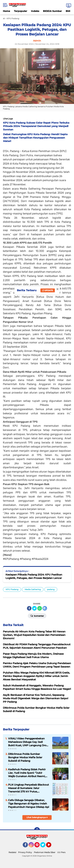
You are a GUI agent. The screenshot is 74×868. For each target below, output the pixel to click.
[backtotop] (37, 830)
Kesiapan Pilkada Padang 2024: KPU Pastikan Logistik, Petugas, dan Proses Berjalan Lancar (34, 576)
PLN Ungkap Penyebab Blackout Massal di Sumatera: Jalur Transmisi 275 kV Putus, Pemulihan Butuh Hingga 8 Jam (28, 788)
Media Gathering (33, 589)
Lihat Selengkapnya (37, 817)
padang (51, 589)
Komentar (37, 616)
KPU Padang (12, 589)
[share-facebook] (29, 608)
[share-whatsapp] (40, 608)
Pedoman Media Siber (45, 852)
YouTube (51, 846)
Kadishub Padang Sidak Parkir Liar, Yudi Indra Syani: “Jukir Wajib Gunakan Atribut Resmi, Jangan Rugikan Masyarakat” (27, 773)
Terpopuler (21, 11)
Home (6, 11)
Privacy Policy (25, 852)
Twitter (44, 846)
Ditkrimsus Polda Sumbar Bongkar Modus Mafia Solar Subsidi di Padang (25, 757)
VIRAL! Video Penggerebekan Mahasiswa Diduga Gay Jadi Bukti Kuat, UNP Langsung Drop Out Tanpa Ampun (28, 742)
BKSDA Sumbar (52, 11)
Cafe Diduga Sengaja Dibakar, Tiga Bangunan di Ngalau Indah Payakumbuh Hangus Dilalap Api (29, 804)
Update (48, 290)
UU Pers (61, 852)
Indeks (35, 11)
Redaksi (12, 852)
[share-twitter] (34, 608)
